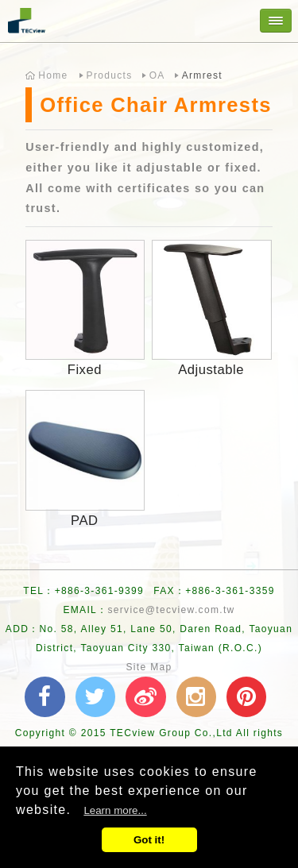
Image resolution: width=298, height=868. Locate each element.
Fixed (85, 370)
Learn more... (115, 810)
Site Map (149, 667)
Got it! (149, 840)
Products (110, 75)
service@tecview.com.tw (171, 610)
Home (53, 75)
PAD (84, 521)
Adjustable (211, 370)
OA (157, 75)
